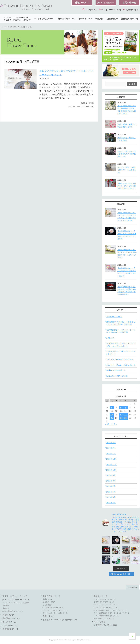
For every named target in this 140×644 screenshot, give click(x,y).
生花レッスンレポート (116, 370)
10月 (23, 27)
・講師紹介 (5, 608)
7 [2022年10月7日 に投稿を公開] (125, 407)
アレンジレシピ (88, 106)
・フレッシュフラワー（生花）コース (55, 613)
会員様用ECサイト (131, 10)
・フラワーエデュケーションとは (104, 599)
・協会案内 (5, 605)
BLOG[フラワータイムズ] (110, 10)
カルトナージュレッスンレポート (121, 365)
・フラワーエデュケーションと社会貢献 (15, 603)
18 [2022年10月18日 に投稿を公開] (112, 414)
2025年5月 (111, 497)
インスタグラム (90, 10)
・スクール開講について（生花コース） (106, 616)
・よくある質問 (47, 605)
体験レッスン (82, 3)
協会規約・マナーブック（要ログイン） (60, 620)
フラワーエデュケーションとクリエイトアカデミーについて (17, 19)
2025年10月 (111, 470)
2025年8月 (111, 481)
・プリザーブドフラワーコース (52, 607)
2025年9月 (111, 475)
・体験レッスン (47, 599)
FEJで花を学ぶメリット (44, 19)
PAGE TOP (133, 587)
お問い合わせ (129, 3)
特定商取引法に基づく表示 (105, 625)
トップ (3, 27)
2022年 (13, 27)
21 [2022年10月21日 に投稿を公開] (125, 414)
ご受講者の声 (112, 19)
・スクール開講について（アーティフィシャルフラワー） (112, 613)
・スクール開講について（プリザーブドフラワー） (110, 610)
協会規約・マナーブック (117, 376)
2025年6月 (111, 492)
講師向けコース (85, 19)
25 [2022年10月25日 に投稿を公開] (112, 418)
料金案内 (99, 19)
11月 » (114, 424)
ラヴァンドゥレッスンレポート (120, 359)
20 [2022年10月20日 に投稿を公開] (121, 414)
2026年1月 (111, 453)
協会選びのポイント (130, 19)
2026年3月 (111, 443)
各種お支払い (49, 616)
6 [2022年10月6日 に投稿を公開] (121, 407)
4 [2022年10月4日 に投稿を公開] (112, 407)
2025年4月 (111, 503)
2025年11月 (111, 464)
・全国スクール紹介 (48, 602)
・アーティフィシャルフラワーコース (55, 610)
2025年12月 (111, 459)
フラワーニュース (75, 106)
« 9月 (107, 424)
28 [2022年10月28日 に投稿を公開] (125, 418)
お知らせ (110, 338)
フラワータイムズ (10, 625)
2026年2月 (111, 448)
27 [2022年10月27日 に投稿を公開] (121, 418)
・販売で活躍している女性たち (103, 618)
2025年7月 (111, 486)
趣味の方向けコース (67, 19)
